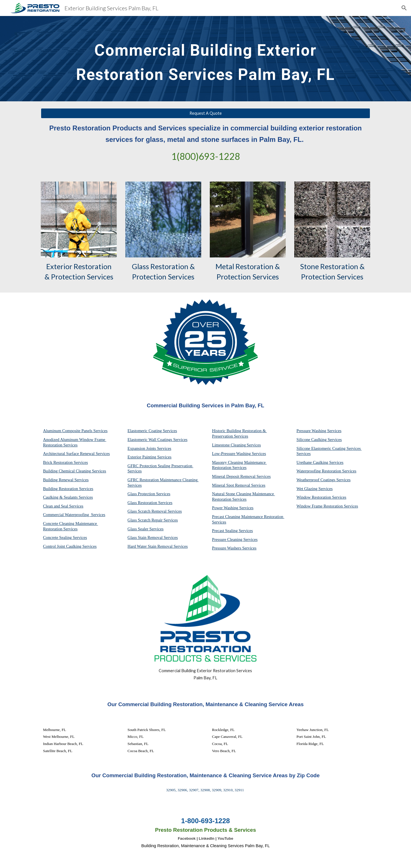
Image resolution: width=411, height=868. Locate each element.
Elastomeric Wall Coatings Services (158, 440)
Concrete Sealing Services (65, 537)
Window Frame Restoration (320, 506)
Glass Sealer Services (146, 529)
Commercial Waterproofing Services (74, 515)
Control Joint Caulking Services (70, 546)
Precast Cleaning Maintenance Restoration (248, 517)
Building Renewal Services (66, 480)
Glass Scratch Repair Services (153, 520)
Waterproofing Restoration (319, 471)
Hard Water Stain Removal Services (158, 546)
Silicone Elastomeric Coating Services (329, 448)
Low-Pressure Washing (232, 454)
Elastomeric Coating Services (152, 431)
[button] (404, 8)
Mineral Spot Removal (232, 485)
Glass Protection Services (149, 494)
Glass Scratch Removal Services (155, 511)
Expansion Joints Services (149, 448)
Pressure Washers (227, 548)
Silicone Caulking (312, 440)
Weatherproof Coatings (317, 480)
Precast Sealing (225, 531)
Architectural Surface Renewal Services (76, 454)
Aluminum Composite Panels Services (75, 431)
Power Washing (226, 508)
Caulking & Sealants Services (68, 497)
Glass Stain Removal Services (153, 537)
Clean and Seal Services (63, 506)
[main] (205, 59)
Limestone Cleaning (229, 445)
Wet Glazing (308, 489)
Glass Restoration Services (150, 503)
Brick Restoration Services (66, 462)
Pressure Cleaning (228, 539)
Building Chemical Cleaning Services (75, 471)
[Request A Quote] (205, 113)
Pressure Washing (312, 431)
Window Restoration (314, 497)
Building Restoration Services (68, 489)
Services (254, 445)
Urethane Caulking (313, 462)
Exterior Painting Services (150, 457)
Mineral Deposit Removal (234, 476)
